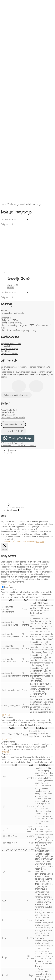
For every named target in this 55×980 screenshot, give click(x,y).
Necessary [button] (6, 520)
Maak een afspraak (13, 360)
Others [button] (4, 947)
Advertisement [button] (7, 931)
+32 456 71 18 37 (14, 367)
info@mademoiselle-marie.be (13, 354)
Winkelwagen (13, 446)
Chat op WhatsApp (21, 374)
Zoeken (10, 389)
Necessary (9, 523)
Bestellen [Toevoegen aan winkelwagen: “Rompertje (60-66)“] (10, 224)
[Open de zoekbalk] (8, 440)
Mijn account (12, 386)
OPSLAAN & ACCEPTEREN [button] (11, 963)
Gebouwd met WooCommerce (24, 382)
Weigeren (40, 478)
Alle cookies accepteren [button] (27, 478)
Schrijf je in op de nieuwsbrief (16, 331)
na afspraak (18, 249)
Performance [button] (7, 675)
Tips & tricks (6, 287)
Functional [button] (6, 651)
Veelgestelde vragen (9, 285)
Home (3, 140)
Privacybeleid (7, 282)
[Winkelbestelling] (15, 156)
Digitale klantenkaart (10, 290)
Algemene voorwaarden (11, 280)
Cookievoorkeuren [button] (9, 478)
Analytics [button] (5, 688)
